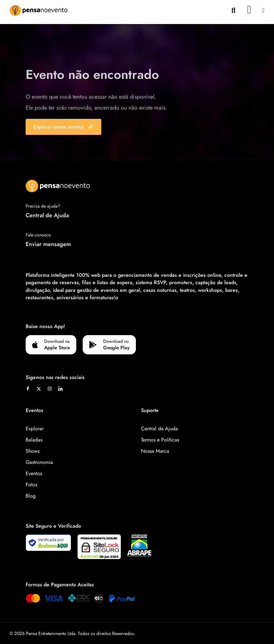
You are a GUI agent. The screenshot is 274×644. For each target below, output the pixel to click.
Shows (33, 451)
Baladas (34, 440)
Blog (31, 496)
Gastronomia (39, 462)
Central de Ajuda (47, 215)
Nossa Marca (155, 451)
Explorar (35, 429)
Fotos (31, 485)
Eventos (34, 473)
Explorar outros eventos (63, 127)
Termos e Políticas (160, 440)
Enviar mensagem (48, 244)
